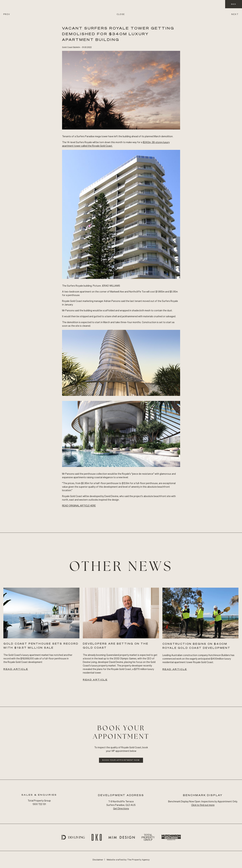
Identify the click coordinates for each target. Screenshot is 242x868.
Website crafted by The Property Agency (128, 859)
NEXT (235, 14)
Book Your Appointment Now (121, 760)
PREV (7, 14)
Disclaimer (98, 859)
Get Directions (121, 808)
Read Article (16, 669)
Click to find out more (203, 805)
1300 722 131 (39, 804)
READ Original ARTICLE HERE (79, 505)
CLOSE (121, 14)
